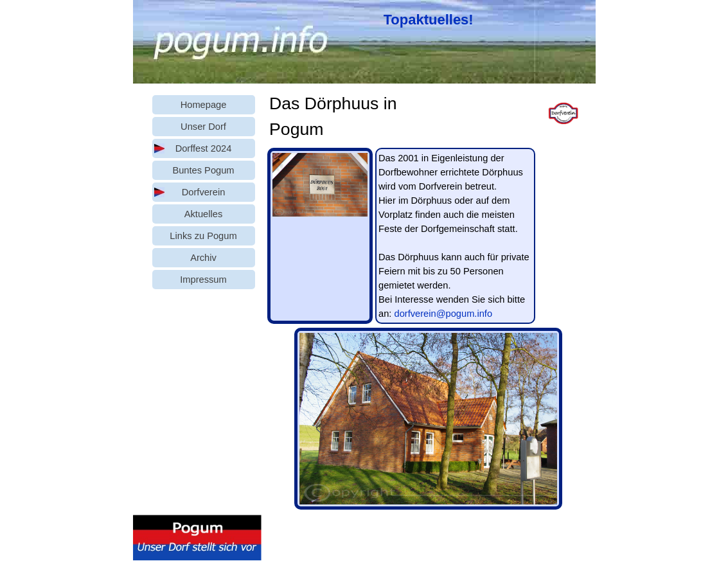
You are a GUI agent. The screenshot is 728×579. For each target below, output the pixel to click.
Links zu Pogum (203, 236)
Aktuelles (203, 214)
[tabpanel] (432, 20)
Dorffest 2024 (204, 148)
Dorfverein (204, 192)
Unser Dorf (203, 127)
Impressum (203, 280)
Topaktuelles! (429, 20)
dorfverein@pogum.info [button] (443, 314)
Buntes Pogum (203, 170)
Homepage (204, 105)
